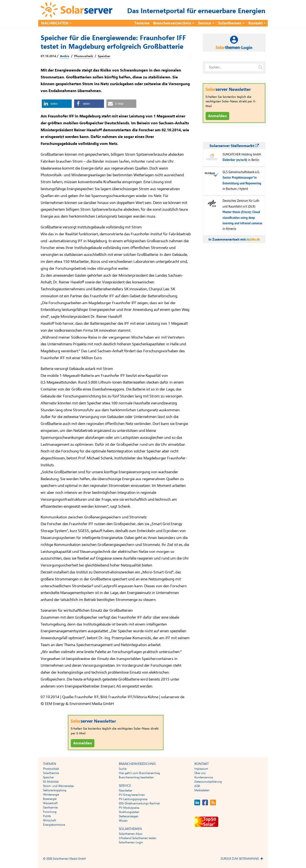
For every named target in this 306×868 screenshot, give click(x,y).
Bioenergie (50, 799)
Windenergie (51, 795)
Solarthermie (51, 773)
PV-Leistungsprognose (133, 799)
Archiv (65, 56)
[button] (57, 104)
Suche (123, 769)
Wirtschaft (49, 820)
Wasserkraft (50, 803)
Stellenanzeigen (129, 816)
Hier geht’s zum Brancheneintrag (139, 773)
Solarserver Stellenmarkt (234, 146)
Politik (47, 816)
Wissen (123, 821)
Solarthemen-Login (131, 842)
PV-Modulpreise (129, 808)
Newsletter (126, 791)
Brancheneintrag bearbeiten (136, 777)
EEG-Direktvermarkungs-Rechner (139, 803)
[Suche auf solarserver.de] (260, 67)
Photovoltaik (84, 56)
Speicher (104, 56)
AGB (197, 786)
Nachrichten (55, 23)
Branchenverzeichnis (172, 23)
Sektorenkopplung (55, 790)
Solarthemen (230, 23)
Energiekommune (54, 825)
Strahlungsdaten (129, 812)
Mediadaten (202, 790)
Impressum (201, 769)
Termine (142, 23)
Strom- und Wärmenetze (58, 786)
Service (205, 23)
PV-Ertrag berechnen (132, 795)
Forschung (50, 812)
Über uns (200, 773)
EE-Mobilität (51, 782)
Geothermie (50, 808)
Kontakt (256, 23)
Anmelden (83, 743)
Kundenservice (204, 777)
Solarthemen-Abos (131, 834)
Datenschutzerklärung (208, 782)
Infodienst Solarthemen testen (138, 838)
